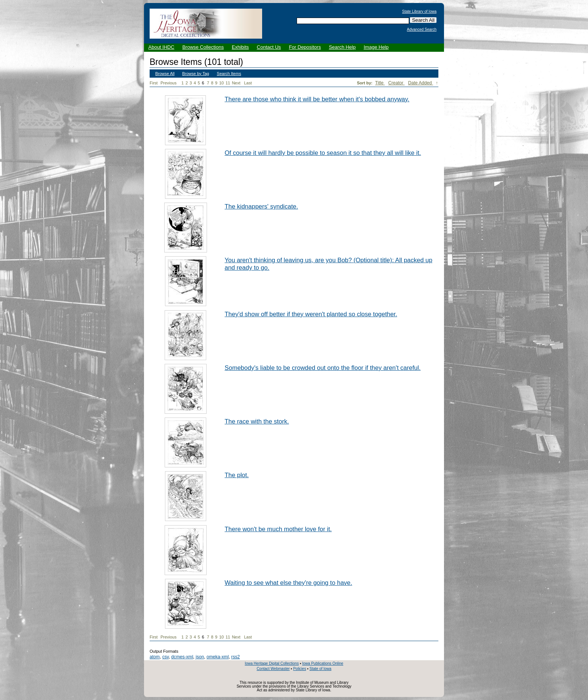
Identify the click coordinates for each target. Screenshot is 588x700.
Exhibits (240, 47)
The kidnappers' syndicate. (261, 206)
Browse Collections (203, 47)
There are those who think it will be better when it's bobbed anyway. (317, 99)
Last (248, 83)
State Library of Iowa (419, 12)
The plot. (237, 475)
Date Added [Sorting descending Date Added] (421, 83)
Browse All (165, 74)
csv (166, 657)
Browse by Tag (196, 74)
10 (221, 83)
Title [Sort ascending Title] (380, 83)
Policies (300, 669)
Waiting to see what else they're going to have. (288, 583)
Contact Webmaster (273, 669)
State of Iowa (320, 669)
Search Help (342, 47)
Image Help (376, 47)
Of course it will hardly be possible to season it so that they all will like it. (323, 153)
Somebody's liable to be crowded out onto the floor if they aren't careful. (323, 368)
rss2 (236, 657)
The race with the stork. (257, 421)
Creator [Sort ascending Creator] (396, 83)
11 (228, 83)
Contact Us (269, 47)
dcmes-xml (182, 657)
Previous (169, 83)
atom (155, 657)
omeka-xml (218, 657)
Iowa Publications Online (323, 663)
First (154, 83)
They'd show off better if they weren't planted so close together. (311, 314)
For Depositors (305, 47)
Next (237, 83)
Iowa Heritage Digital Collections (272, 663)
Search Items (229, 74)
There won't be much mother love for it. (278, 529)
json (200, 657)
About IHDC (161, 47)
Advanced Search (422, 30)
